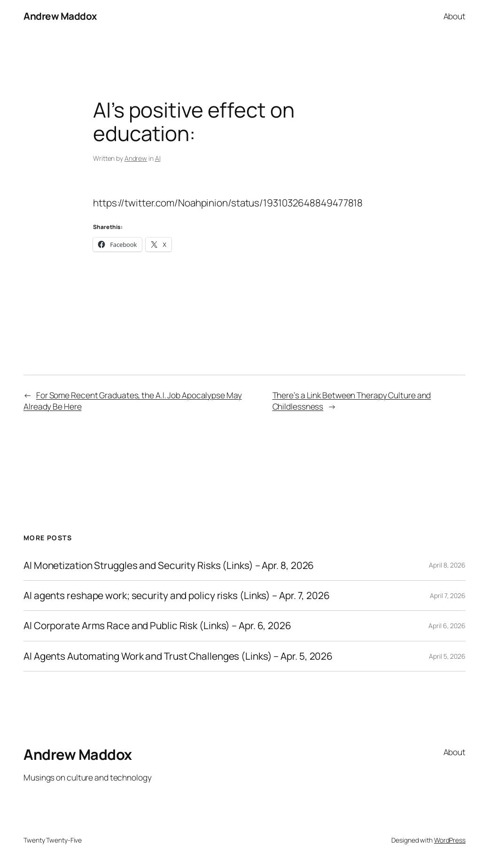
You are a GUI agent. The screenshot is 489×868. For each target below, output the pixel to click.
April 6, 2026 (447, 626)
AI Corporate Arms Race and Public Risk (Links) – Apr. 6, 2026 (157, 626)
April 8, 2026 (447, 565)
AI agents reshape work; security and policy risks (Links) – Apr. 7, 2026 (177, 596)
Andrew (136, 158)
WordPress (450, 840)
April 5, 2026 (447, 656)
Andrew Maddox (60, 16)
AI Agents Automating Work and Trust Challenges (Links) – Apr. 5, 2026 (178, 656)
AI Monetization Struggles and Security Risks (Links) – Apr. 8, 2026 (169, 565)
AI (158, 158)
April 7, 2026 (448, 596)
